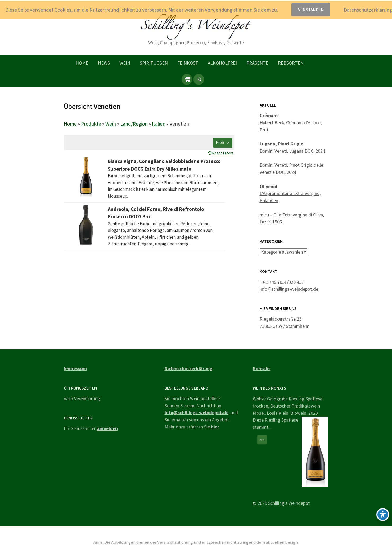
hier (215, 426)
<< (262, 440)
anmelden (107, 428)
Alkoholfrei (222, 63)
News (104, 63)
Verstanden (311, 10)
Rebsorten (291, 63)
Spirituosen (154, 63)
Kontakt (262, 368)
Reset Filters (223, 153)
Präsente (257, 63)
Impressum (75, 368)
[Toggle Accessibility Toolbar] (383, 515)
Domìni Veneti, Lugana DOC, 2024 (292, 151)
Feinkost (188, 63)
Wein (125, 63)
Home (82, 63)
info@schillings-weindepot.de (289, 289)
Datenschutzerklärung (188, 368)
